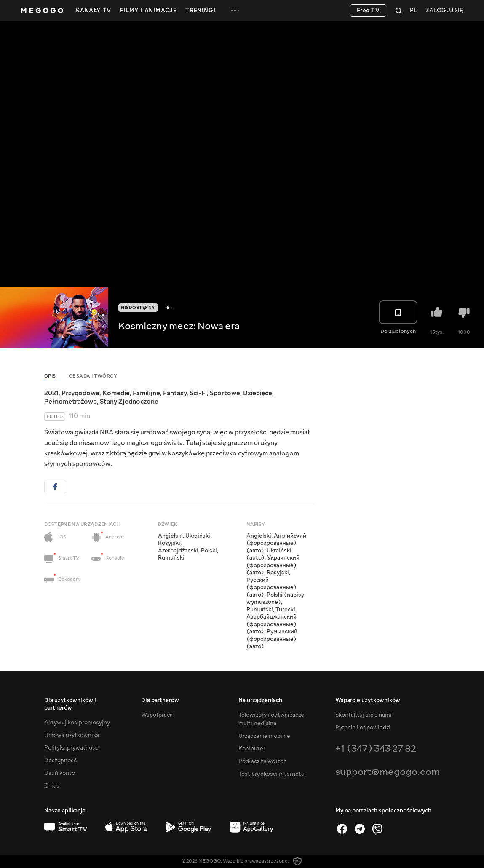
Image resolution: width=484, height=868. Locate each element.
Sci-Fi (198, 393)
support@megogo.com (388, 772)
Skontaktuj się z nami (364, 715)
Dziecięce (258, 393)
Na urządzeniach (260, 700)
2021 (51, 393)
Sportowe (225, 393)
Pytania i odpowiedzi (363, 728)
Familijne (146, 393)
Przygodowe (80, 393)
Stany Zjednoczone (129, 402)
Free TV (368, 11)
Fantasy (175, 393)
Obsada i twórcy (93, 376)
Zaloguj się (444, 11)
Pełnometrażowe (71, 402)
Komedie (116, 393)
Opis (50, 376)
